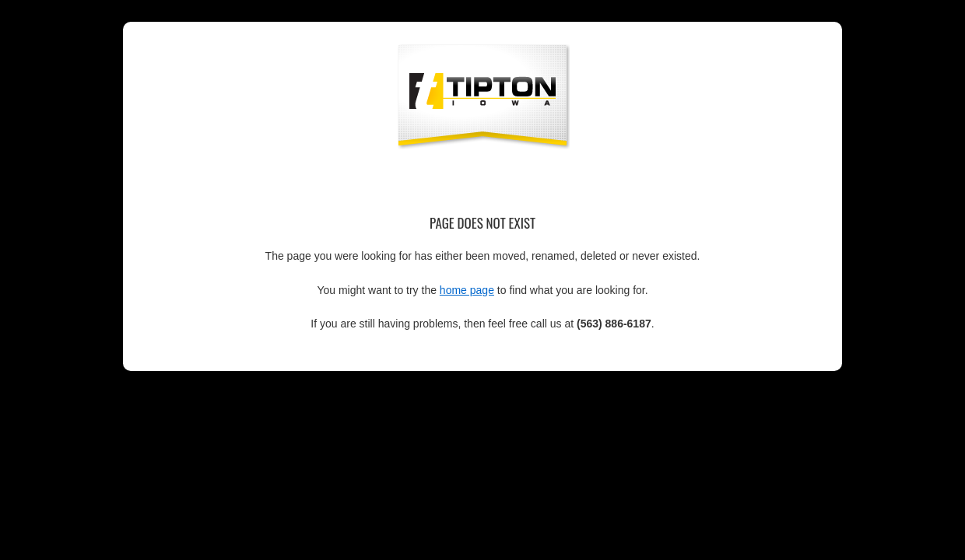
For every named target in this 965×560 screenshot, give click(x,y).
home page (467, 290)
